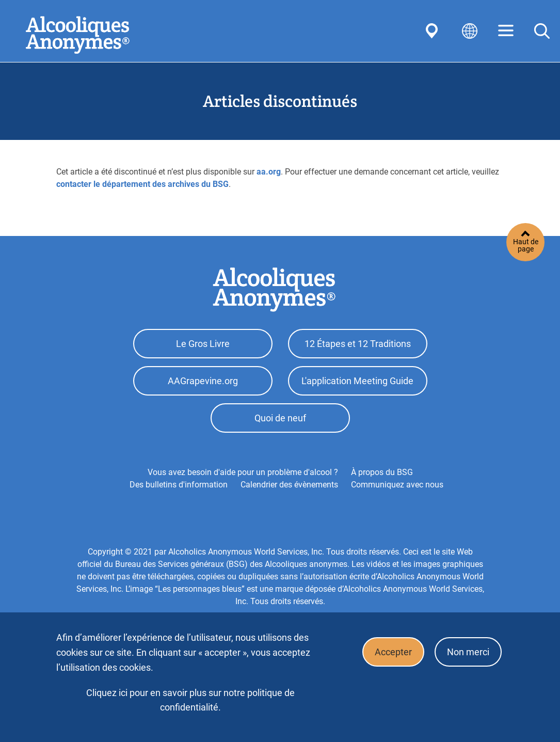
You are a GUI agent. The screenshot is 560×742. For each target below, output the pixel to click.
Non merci (467, 653)
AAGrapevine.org (203, 383)
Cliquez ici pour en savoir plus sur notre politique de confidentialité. (190, 700)
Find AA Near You (434, 31)
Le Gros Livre (203, 345)
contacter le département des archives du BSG (142, 184)
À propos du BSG (382, 477)
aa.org (269, 172)
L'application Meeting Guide (357, 383)
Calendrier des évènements (289, 489)
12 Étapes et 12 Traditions (358, 345)
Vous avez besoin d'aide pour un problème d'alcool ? (243, 477)
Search (542, 31)
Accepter (390, 653)
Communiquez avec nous (397, 489)
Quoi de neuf (280, 422)
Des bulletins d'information (179, 489)
